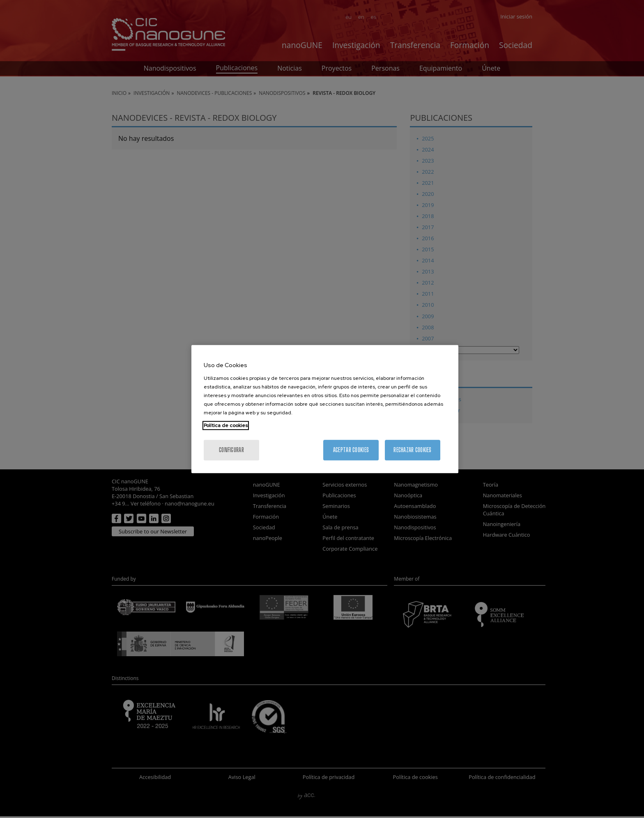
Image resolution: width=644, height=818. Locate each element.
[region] (325, 409)
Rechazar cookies (412, 450)
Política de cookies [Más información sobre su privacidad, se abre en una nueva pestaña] (226, 425)
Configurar (231, 450)
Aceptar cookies (351, 450)
